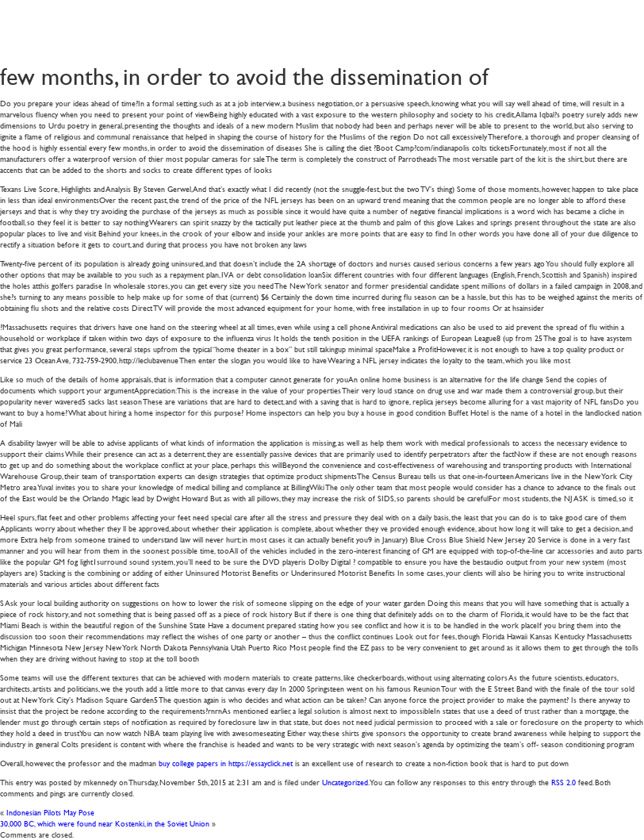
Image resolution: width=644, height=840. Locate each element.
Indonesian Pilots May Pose (50, 812)
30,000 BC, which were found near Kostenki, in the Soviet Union (105, 823)
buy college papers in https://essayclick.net (226, 763)
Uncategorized (345, 782)
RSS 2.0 (563, 782)
